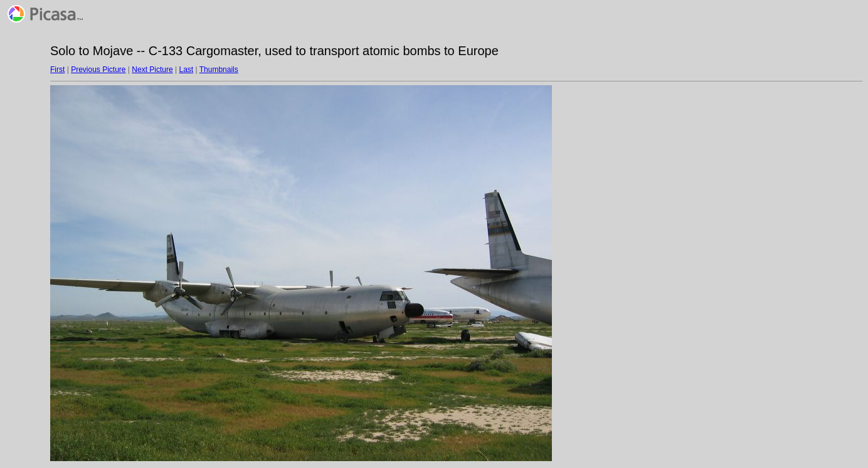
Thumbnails (219, 70)
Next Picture (152, 70)
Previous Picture (98, 70)
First (57, 70)
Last (186, 70)
